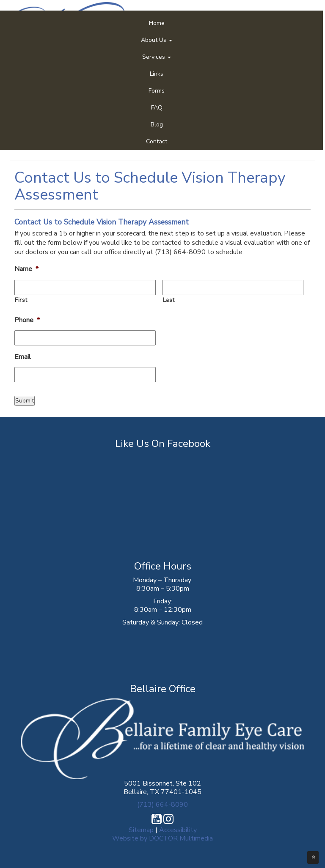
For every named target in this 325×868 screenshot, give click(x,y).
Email (23, 357)
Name (26, 269)
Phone (27, 320)
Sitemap (141, 830)
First (21, 300)
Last (169, 300)
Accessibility (178, 830)
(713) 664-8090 (162, 805)
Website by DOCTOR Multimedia (162, 838)
